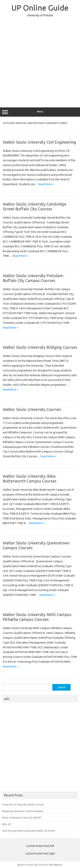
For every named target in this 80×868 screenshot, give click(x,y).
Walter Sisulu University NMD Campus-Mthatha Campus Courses (38, 617)
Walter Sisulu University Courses (32, 409)
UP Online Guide (40, 8)
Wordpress (56, 865)
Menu (40, 112)
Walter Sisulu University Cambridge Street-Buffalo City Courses (35, 206)
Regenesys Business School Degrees (23, 811)
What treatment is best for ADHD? (22, 818)
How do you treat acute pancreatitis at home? (29, 831)
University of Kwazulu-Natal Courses (23, 804)
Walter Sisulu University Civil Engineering (39, 142)
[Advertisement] (40, 60)
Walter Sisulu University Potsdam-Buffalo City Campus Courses (34, 278)
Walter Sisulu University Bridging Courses (40, 347)
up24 (20, 865)
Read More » (46, 184)
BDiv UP (7, 824)
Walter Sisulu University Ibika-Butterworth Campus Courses (30, 479)
